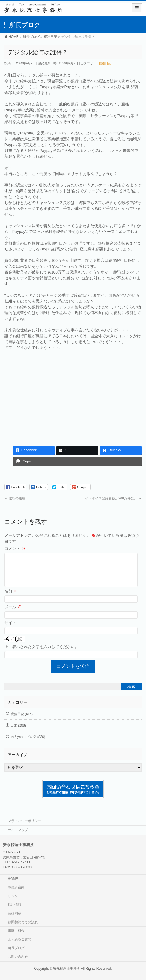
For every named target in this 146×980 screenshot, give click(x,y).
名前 (11, 598)
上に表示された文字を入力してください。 (42, 653)
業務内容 (14, 913)
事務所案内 (16, 887)
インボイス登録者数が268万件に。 (113, 498)
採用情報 (14, 905)
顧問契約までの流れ (23, 922)
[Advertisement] (73, 395)
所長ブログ (16, 948)
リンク (13, 896)
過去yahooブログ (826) (28, 743)
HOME (13, 879)
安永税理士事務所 (67, 969)
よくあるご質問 (20, 939)
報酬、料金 (16, 931)
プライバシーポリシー (25, 821)
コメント (15, 548)
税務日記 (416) (22, 721)
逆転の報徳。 (17, 498)
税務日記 (105, 63)
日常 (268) (18, 732)
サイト (10, 629)
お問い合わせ (18, 957)
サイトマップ (18, 830)
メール (13, 614)
